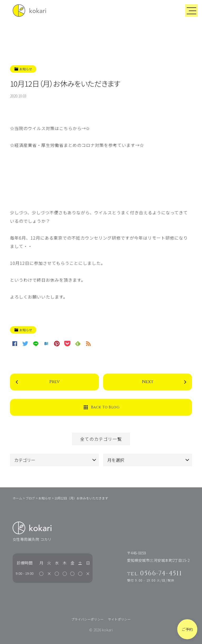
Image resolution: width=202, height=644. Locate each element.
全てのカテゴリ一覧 (101, 439)
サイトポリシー (120, 619)
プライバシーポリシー (88, 619)
